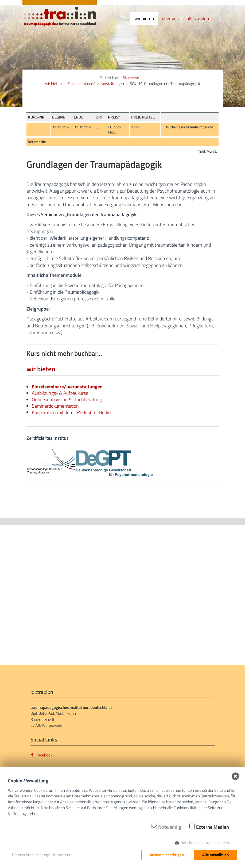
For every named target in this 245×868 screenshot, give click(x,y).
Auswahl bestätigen (167, 855)
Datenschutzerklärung (31, 855)
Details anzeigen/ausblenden (205, 843)
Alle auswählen (215, 855)
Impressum (63, 855)
